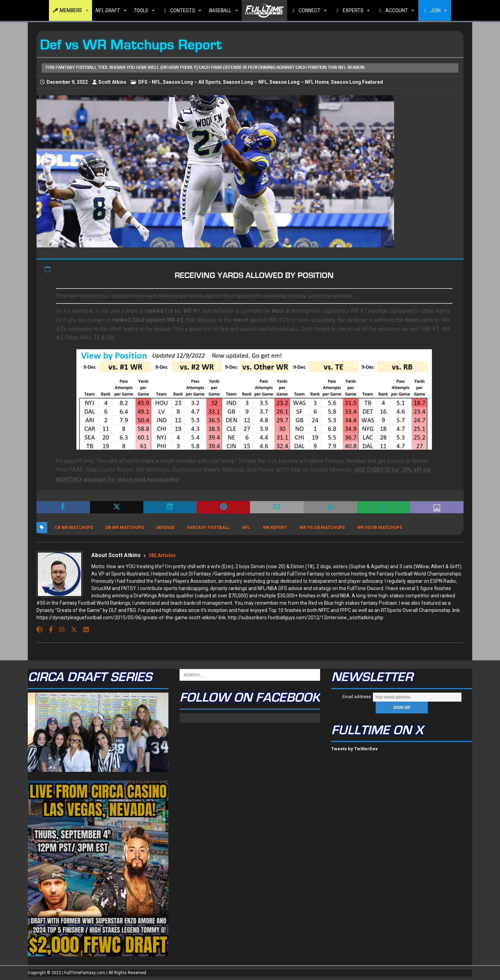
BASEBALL (224, 10)
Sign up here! (199, 479)
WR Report (275, 528)
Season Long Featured (357, 82)
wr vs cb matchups (322, 528)
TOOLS (144, 10)
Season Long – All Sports (192, 82)
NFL (246, 528)
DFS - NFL (149, 82)
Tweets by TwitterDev (355, 749)
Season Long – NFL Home (299, 82)
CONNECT (313, 10)
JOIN (439, 10)
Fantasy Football (209, 528)
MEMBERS (74, 10)
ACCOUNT (400, 10)
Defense (165, 528)
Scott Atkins (112, 82)
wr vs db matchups (380, 528)
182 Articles (162, 555)
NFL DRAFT (111, 10)
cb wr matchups (74, 528)
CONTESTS (186, 10)
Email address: (402, 697)
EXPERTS (357, 10)
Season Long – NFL (245, 82)
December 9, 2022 (67, 82)
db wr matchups (125, 528)
